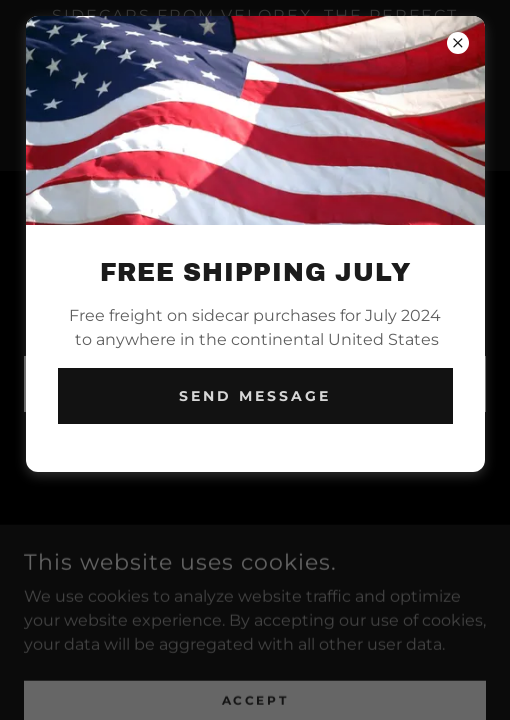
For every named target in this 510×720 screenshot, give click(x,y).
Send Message (255, 396)
